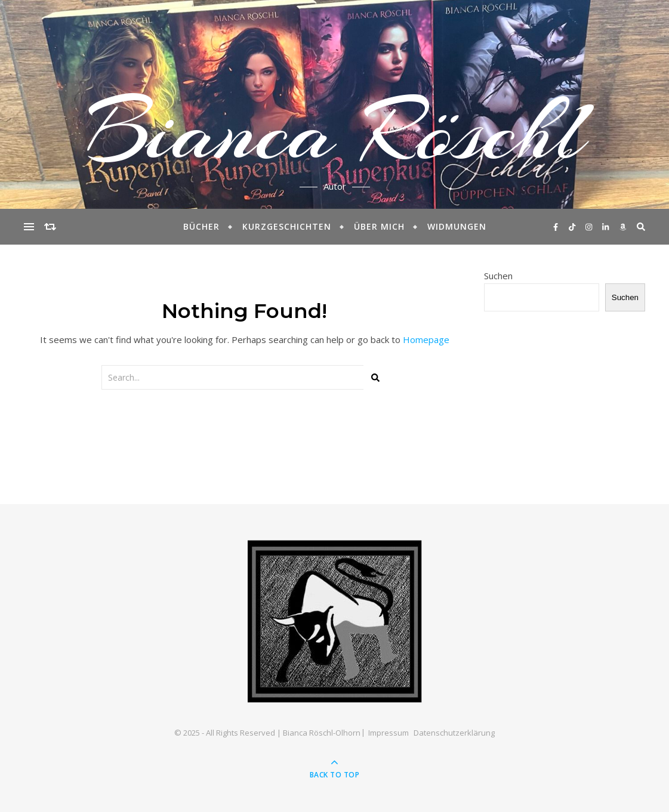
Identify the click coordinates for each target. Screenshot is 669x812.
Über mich (379, 226)
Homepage (426, 339)
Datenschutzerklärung (454, 733)
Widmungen (457, 226)
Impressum (389, 733)
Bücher (201, 226)
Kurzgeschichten (287, 226)
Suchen (498, 276)
